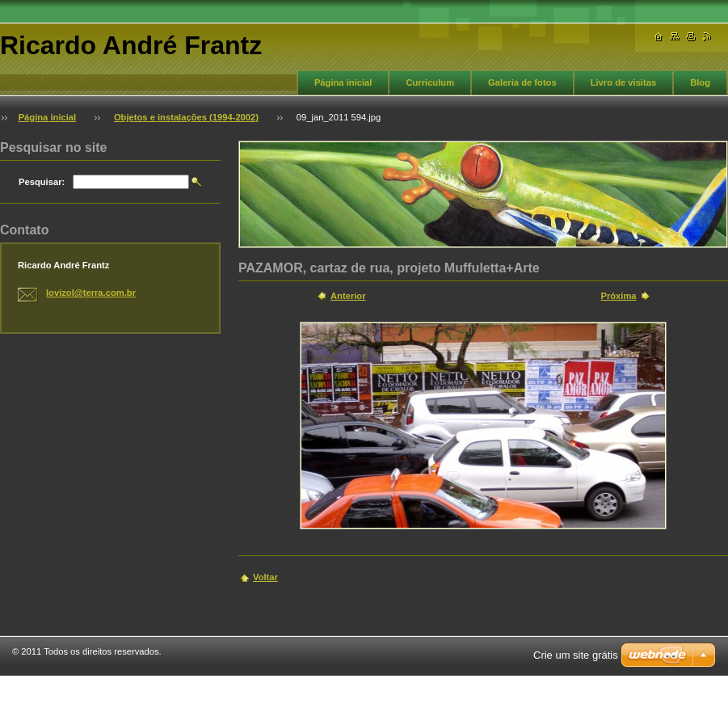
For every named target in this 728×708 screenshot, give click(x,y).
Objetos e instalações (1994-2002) (186, 117)
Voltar (265, 577)
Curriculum (430, 82)
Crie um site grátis (576, 655)
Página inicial (343, 82)
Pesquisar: (42, 182)
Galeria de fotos (522, 82)
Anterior (348, 296)
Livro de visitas (623, 82)
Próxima (618, 296)
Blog (700, 82)
